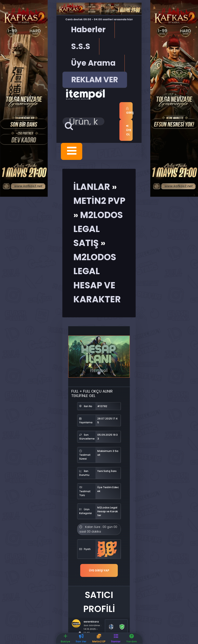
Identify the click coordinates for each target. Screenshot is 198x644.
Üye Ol (129, 130)
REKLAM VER (95, 80)
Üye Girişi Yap (99, 570)
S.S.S (81, 46)
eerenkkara (91, 621)
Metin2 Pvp (99, 201)
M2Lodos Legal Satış (98, 229)
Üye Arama (93, 63)
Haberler (88, 29)
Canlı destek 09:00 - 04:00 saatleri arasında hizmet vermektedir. (101, 19)
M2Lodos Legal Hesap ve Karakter (108, 511)
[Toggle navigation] (72, 151)
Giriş (129, 111)
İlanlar (92, 187)
